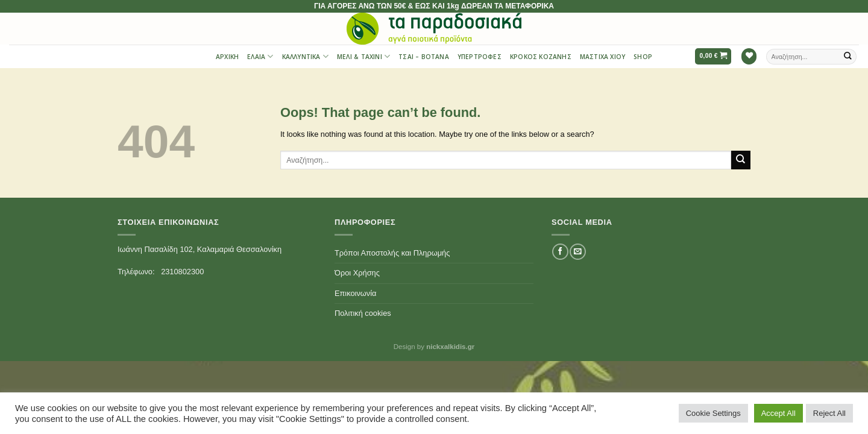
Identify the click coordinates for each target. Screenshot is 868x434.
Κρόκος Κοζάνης (541, 57)
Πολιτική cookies (363, 313)
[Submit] (848, 56)
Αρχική (227, 57)
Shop (643, 57)
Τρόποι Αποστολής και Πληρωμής (392, 253)
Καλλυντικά (305, 56)
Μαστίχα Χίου (602, 57)
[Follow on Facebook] (560, 252)
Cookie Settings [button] (713, 413)
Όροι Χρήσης (357, 273)
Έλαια (260, 56)
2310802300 (182, 272)
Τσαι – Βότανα (424, 57)
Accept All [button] (778, 413)
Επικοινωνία (355, 293)
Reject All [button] (829, 413)
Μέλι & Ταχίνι (363, 56)
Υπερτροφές (480, 57)
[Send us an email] (577, 252)
